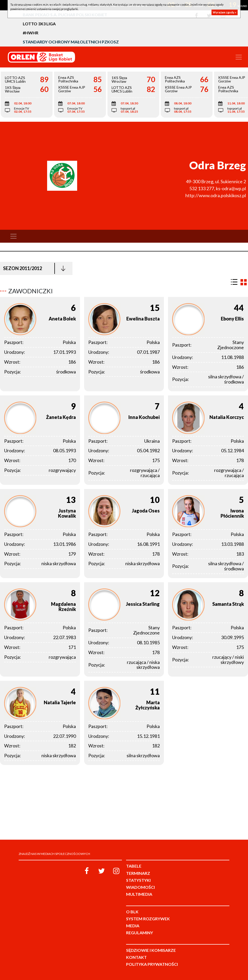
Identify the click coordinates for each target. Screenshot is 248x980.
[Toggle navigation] (239, 57)
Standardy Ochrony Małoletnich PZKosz (71, 42)
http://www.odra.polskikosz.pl (216, 195)
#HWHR (31, 33)
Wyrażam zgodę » (225, 12)
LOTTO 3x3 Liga (39, 24)
